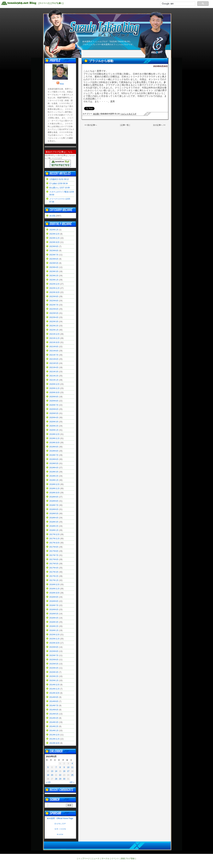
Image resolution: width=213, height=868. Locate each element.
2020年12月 (54, 384)
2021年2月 (54, 376)
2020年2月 (54, 426)
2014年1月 (54, 731)
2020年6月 (54, 409)
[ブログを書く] (57, 3)
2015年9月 (54, 647)
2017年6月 (54, 559)
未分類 (96, 114)
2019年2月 (54, 476)
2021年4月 (54, 367)
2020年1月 (54, 430)
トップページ (84, 859)
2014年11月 (54, 689)
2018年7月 (54, 505)
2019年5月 (54, 463)
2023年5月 (54, 263)
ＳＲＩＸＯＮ (60, 829)
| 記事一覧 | (125, 125)
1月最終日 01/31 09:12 (59, 179)
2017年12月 (54, 534)
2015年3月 (54, 672)
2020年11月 (54, 388)
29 (60, 779)
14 (56, 771)
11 (72, 767)
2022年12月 (54, 284)
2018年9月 (54, 497)
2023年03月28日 (160, 66)
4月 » (72, 782)
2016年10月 (54, 593)
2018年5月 (54, 514)
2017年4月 (54, 568)
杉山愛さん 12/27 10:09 (60, 188)
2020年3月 (54, 422)
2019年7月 (54, 455)
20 (52, 775)
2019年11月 (54, 438)
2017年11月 (54, 539)
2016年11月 (54, 589)
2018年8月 (54, 501)
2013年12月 (54, 735)
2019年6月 (54, 459)
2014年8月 (54, 701)
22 (60, 775)
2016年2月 (54, 626)
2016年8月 (54, 601)
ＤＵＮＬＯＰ (60, 824)
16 (64, 771)
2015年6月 (54, 660)
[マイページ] (44, 3)
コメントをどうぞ (129, 114)
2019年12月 (54, 434)
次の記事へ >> (159, 125)
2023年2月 (54, 276)
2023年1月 (54, 280)
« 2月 (48, 782)
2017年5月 (54, 564)
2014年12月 (54, 685)
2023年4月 (54, 267)
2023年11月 (54, 238)
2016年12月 (54, 584)
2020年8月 (54, 401)
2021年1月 (54, 380)
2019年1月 (54, 480)
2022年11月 (54, 288)
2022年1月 (54, 330)
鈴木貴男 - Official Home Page (60, 818)
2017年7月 (54, 555)
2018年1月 (54, 530)
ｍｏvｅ (60, 834)
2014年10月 (54, 693)
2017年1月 (54, 580)
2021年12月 (54, 334)
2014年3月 (54, 722)
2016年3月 (54, 622)
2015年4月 (54, 668)
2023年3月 (54, 271)
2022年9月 (54, 297)
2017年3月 (54, 572)
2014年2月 (54, 726)
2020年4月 (54, 418)
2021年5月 (54, 363)
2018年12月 (54, 484)
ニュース (96, 859)
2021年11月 (54, 338)
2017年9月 (54, 547)
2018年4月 (54, 518)
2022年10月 (54, 292)
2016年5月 (54, 614)
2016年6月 (54, 610)
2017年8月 (54, 551)
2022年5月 (54, 313)
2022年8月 (54, 301)
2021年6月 (54, 359)
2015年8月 (54, 651)
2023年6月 (54, 259)
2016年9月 (54, 597)
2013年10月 (54, 743)
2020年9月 (54, 397)
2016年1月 (54, 630)
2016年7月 (54, 605)
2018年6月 (54, 509)
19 (48, 775)
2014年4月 (54, 718)
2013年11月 (54, 739)
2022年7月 (54, 305)
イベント (115, 859)
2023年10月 (54, 242)
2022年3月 (54, 322)
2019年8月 (54, 451)
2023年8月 (54, 251)
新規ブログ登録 (128, 859)
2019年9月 (54, 447)
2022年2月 (54, 326)
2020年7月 (54, 405)
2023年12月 (54, 234)
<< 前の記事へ (91, 125)
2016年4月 (54, 618)
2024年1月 (54, 230)
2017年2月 (54, 576)
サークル (105, 859)
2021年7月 (54, 355)
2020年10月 (54, 393)
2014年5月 (54, 714)
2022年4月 (54, 317)
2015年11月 (54, 639)
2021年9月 (54, 347)
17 (68, 771)
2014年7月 (54, 706)
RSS (62, 84)
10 (68, 767)
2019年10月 (54, 443)
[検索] (177, 4)
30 (64, 779)
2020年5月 (54, 413)
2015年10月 (54, 643)
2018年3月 (54, 522)
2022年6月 (54, 309)
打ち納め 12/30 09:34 (59, 183)
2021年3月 (54, 372)
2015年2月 (54, 676)
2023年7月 (54, 255)
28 (56, 779)
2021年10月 (54, 342)
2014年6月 (54, 710)
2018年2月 (54, 526)
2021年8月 (54, 351)
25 (72, 775)
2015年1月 (54, 680)
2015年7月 (54, 655)
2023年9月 (54, 246)
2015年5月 (54, 664)
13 (52, 771)
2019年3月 (54, 472)
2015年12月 (54, 635)
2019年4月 (54, 468)
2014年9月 (54, 697)
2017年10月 (54, 543)
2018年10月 (54, 493)
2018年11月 (54, 489)
